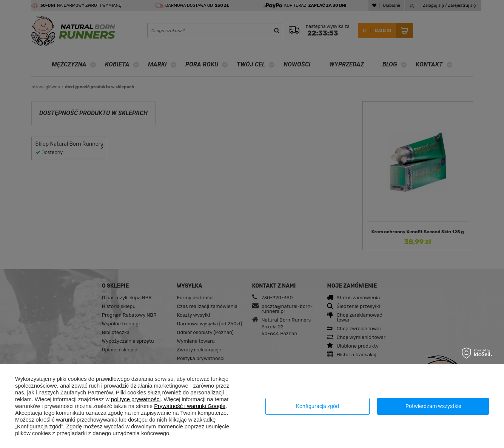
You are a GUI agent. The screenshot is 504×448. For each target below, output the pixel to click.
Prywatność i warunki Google (190, 406)
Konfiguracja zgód (318, 406)
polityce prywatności (136, 399)
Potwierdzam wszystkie (433, 406)
